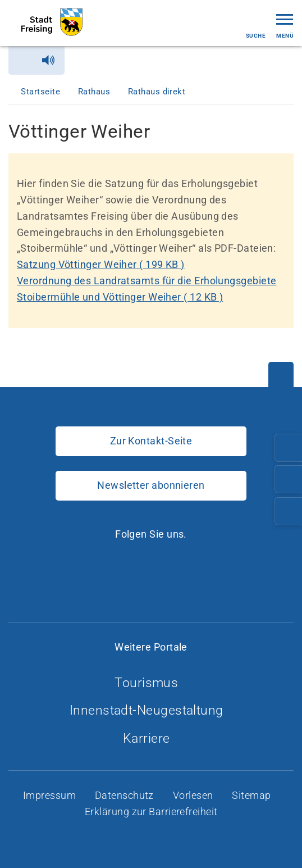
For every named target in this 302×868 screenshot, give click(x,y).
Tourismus (151, 683)
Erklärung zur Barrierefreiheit (152, 812)
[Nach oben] (281, 374)
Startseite (42, 92)
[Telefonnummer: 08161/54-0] (289, 448)
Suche (256, 26)
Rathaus (95, 92)
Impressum (51, 795)
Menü (285, 25)
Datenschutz (125, 795)
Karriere (151, 739)
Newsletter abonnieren (151, 485)
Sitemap (253, 795)
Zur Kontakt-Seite (151, 441)
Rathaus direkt (158, 92)
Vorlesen (194, 795)
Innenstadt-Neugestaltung (151, 710)
